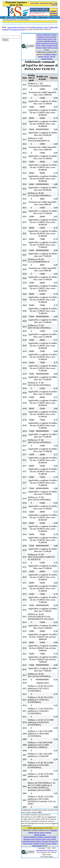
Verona (44, 59)
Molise (38, 43)
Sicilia (55, 45)
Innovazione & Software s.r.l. (47, 850)
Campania (40, 37)
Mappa (56, 3)
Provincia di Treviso (18, 29)
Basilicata (47, 35)
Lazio (54, 39)
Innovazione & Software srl (18, 27)
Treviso (46, 56)
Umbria (45, 48)
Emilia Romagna (50, 37)
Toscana (39, 48)
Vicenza (49, 59)
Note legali (54, 5)
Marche (54, 41)
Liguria (40, 41)
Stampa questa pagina (46, 3)
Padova (54, 54)
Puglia (43, 45)
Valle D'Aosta (53, 48)
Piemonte (45, 43)
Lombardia (46, 41)
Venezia (52, 56)
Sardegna (49, 45)
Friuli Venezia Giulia (44, 39)
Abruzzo (40, 35)
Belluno (48, 54)
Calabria (54, 35)
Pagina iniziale (35, 3)
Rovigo (41, 56)
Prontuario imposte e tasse (38, 27)
